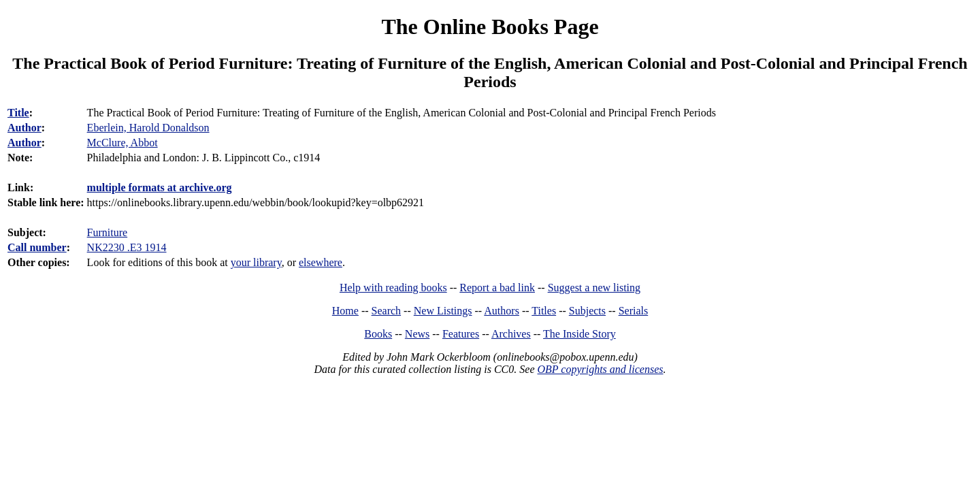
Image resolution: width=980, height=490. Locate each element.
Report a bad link (497, 288)
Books (378, 334)
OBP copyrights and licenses (600, 369)
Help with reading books (393, 288)
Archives (511, 334)
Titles (544, 311)
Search (387, 311)
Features (461, 334)
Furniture (108, 232)
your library (256, 262)
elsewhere (321, 262)
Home (345, 311)
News (417, 334)
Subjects (587, 311)
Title (18, 113)
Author (24, 128)
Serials (634, 311)
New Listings (443, 311)
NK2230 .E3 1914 (127, 247)
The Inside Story (579, 334)
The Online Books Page (490, 27)
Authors (502, 311)
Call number (37, 247)
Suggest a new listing (594, 288)
